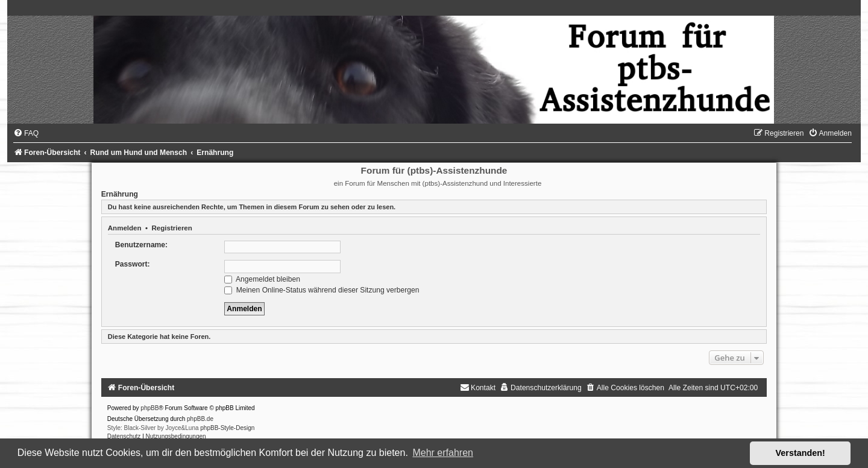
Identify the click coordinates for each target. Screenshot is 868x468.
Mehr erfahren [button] (443, 453)
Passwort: (133, 264)
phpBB (149, 408)
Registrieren (171, 228)
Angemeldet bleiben (262, 279)
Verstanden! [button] (800, 453)
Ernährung (120, 194)
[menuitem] (26, 133)
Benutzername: (141, 245)
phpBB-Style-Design (227, 428)
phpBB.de (200, 419)
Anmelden (125, 228)
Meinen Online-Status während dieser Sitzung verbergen (322, 290)
